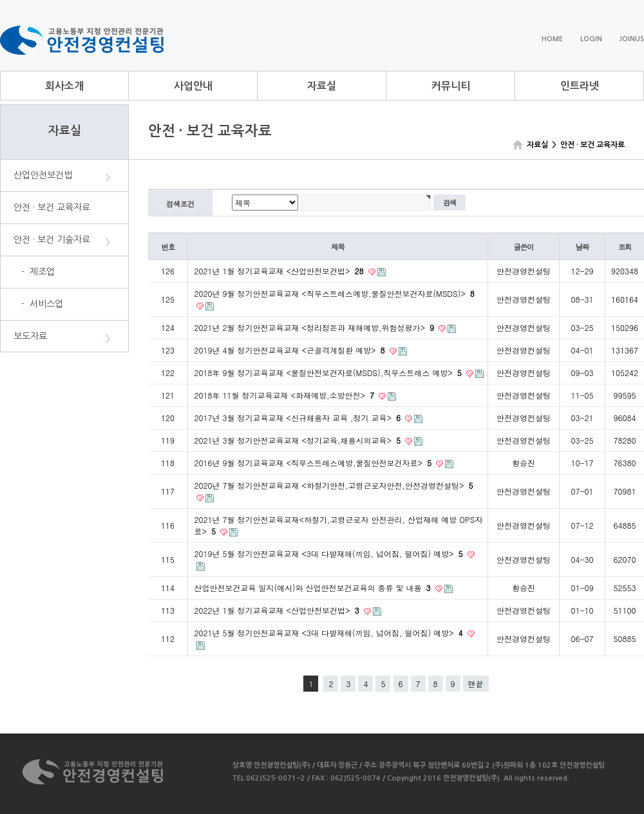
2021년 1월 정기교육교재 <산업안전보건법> (280, 271)
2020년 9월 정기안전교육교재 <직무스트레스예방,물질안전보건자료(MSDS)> (335, 293)
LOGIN (591, 39)
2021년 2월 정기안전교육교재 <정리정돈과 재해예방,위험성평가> (316, 327)
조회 (625, 247)
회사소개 (64, 86)
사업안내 (193, 86)
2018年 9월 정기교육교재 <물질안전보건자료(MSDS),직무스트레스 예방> (329, 373)
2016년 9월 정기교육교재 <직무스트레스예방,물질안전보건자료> (315, 463)
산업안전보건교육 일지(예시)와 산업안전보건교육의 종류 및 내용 (314, 588)
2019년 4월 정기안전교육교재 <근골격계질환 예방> (291, 350)
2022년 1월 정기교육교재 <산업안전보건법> (278, 610)
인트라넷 (580, 86)
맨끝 (476, 684)
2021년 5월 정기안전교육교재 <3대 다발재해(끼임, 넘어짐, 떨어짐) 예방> (330, 633)
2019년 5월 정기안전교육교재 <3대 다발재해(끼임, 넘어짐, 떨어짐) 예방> (330, 554)
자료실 (322, 86)
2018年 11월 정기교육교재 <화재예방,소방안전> (286, 395)
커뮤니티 (451, 86)
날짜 (582, 247)
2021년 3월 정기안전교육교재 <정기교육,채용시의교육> (299, 440)
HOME (552, 39)
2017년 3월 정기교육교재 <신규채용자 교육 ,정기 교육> (299, 418)
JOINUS (632, 39)
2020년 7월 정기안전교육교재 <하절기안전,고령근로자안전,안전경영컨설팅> (334, 485)
